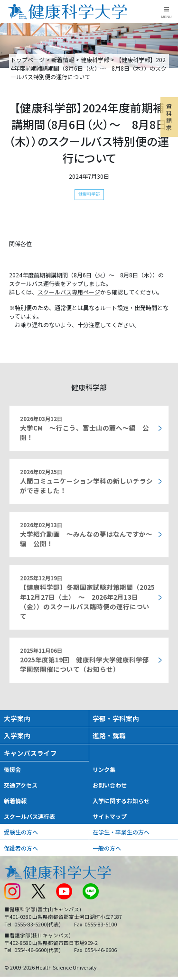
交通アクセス (21, 785)
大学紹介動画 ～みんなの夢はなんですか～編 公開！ (86, 535)
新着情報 (63, 60)
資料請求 (169, 117)
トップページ (28, 60)
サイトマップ (110, 816)
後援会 (12, 769)
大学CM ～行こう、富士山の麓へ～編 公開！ (84, 428)
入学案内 (17, 735)
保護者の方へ (21, 848)
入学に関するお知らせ (121, 801)
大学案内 (17, 718)
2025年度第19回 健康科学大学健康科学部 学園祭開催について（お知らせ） (84, 660)
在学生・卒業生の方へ (121, 832)
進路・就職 (109, 735)
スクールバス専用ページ (69, 292)
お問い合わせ (110, 785)
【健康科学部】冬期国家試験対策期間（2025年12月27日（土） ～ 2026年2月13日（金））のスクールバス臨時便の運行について (87, 597)
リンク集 (104, 769)
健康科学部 (95, 60)
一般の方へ (107, 848)
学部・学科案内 (116, 718)
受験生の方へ (21, 832)
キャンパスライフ (30, 753)
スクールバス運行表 (29, 816)
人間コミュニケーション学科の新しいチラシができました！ (86, 481)
